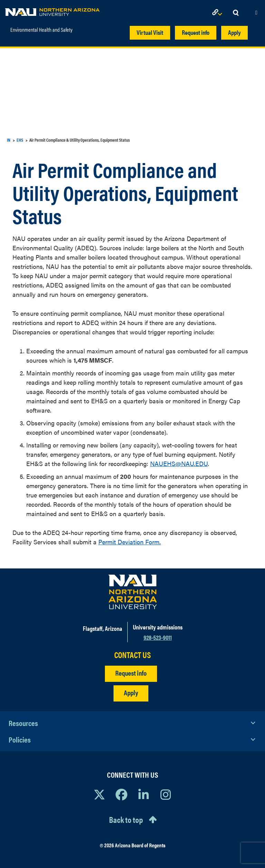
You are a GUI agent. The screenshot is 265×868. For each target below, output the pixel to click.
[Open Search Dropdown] (236, 13)
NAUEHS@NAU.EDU (179, 463)
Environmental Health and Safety (41, 29)
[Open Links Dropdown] (218, 13)
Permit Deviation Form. (130, 542)
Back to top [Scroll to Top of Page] (126, 819)
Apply (234, 32)
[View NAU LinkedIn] (144, 794)
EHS (20, 140)
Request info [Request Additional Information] (131, 673)
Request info (196, 32)
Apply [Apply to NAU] (131, 692)
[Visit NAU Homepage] (133, 592)
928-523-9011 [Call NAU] (158, 637)
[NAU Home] (52, 10)
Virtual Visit (150, 32)
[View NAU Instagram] (166, 794)
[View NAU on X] (99, 794)
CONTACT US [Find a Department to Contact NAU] (132, 655)
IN (9, 140)
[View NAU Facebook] (121, 794)
